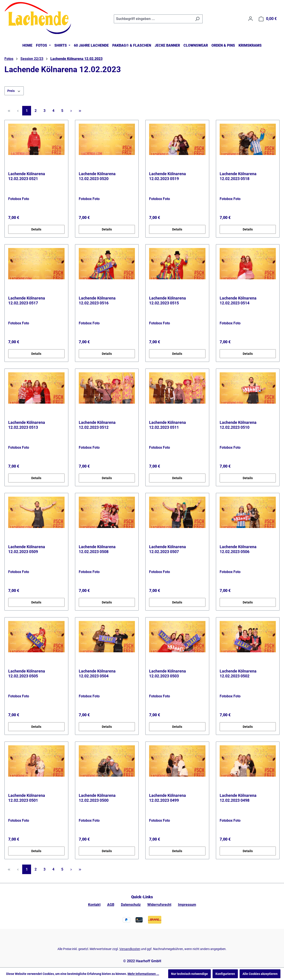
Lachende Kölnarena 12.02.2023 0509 (27, 549)
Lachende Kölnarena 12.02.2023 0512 (97, 425)
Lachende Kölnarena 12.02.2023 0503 (168, 674)
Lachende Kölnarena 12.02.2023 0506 (238, 549)
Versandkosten (130, 949)
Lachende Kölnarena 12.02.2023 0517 (27, 301)
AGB (111, 905)
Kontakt (94, 905)
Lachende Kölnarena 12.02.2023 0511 (168, 425)
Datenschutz (131, 905)
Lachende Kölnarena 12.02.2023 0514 (238, 301)
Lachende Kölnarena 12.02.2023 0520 (97, 176)
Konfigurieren (225, 974)
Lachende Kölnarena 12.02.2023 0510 (238, 425)
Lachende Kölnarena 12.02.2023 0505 (27, 674)
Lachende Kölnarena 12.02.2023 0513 (27, 425)
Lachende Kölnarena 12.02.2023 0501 (27, 798)
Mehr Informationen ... (143, 974)
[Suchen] (197, 19)
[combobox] (153, 19)
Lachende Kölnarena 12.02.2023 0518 (238, 176)
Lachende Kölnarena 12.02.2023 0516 (97, 301)
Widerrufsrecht (159, 905)
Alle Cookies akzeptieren (260, 974)
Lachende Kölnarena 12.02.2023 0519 (168, 176)
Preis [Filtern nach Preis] (14, 91)
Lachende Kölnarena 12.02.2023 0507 (168, 549)
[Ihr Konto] (250, 19)
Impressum (187, 905)
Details (36, 229)
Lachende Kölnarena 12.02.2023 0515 (168, 301)
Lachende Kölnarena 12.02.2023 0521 (27, 176)
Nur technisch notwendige (189, 974)
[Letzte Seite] (80, 111)
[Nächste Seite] (71, 111)
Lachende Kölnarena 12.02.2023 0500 (97, 798)
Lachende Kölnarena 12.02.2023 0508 (97, 549)
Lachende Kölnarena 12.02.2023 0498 (238, 798)
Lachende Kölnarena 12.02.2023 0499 (168, 798)
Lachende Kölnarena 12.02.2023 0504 (97, 674)
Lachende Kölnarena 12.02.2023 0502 (238, 674)
